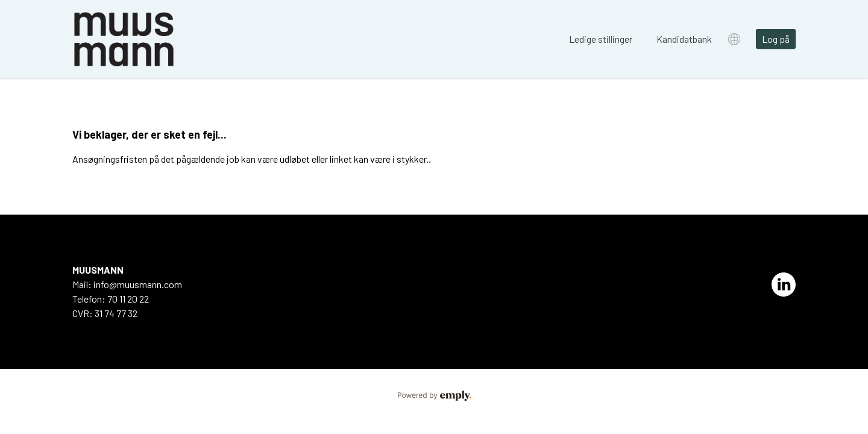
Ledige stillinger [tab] (601, 39)
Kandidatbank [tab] (684, 39)
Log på (776, 39)
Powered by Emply (434, 396)
